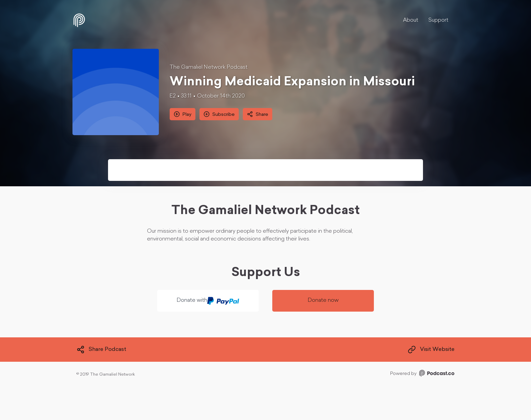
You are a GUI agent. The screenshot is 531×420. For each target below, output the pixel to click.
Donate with (208, 301)
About (411, 20)
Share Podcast (101, 350)
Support (438, 20)
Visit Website (431, 350)
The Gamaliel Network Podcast (209, 67)
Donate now (323, 300)
